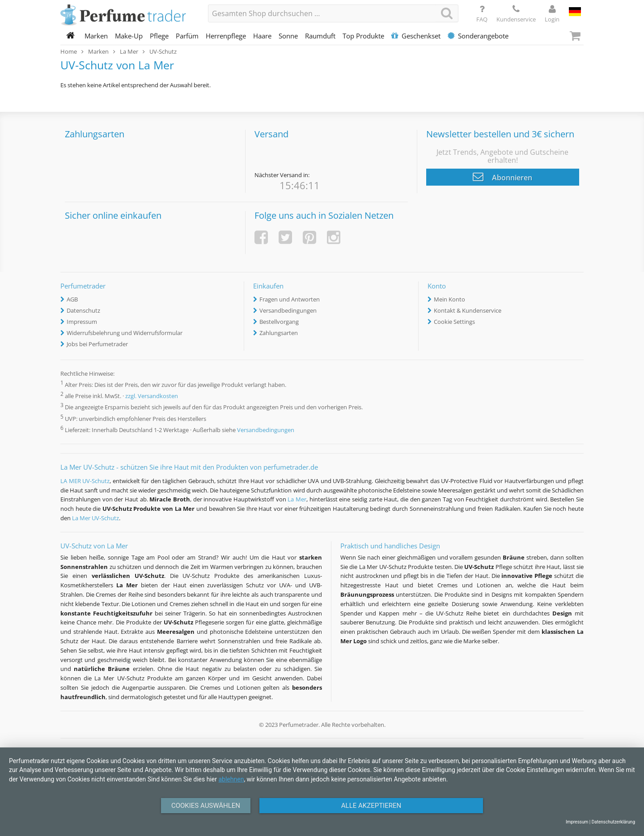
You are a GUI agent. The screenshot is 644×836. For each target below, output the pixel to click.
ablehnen (231, 779)
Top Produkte (363, 36)
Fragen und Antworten (290, 299)
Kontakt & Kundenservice (468, 310)
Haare (262, 36)
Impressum (82, 322)
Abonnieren (502, 177)
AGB (72, 299)
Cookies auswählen (206, 806)
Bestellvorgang (279, 322)
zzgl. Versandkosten (152, 396)
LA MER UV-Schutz (85, 481)
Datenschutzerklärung (613, 822)
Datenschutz (83, 310)
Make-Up (129, 36)
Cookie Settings (454, 322)
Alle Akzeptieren (371, 806)
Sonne (288, 36)
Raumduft (320, 36)
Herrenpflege (226, 36)
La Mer (297, 499)
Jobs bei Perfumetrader (97, 344)
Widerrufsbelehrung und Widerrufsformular (125, 333)
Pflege (159, 36)
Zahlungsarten (279, 333)
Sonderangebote (478, 36)
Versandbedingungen (288, 310)
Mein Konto (449, 299)
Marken (96, 36)
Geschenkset (416, 36)
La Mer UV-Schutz (95, 518)
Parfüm (187, 36)
